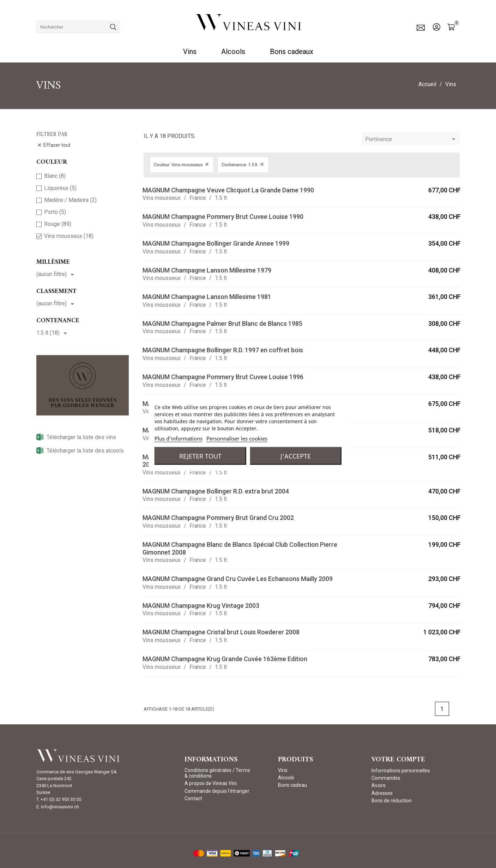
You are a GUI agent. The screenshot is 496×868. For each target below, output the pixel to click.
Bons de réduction (392, 801)
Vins (190, 52)
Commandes (386, 778)
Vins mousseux (69, 236)
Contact (193, 798)
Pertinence (412, 139)
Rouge (58, 224)
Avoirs (379, 785)
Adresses (382, 793)
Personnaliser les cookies (237, 438)
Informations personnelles (401, 771)
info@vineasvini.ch (60, 807)
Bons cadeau (292, 785)
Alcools (233, 52)
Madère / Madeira (70, 200)
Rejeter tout (200, 456)
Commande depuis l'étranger (217, 791)
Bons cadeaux (292, 52)
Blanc (55, 176)
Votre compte (398, 760)
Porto (55, 212)
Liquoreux (60, 188)
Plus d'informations (179, 438)
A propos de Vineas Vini (211, 783)
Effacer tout (54, 145)
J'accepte (296, 456)
